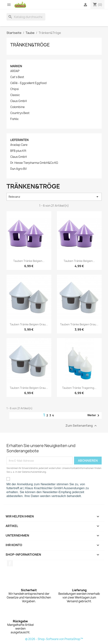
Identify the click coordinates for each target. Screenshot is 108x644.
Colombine (17, 107)
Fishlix (14, 119)
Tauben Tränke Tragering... (79, 388)
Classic (15, 95)
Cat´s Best (17, 77)
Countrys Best (20, 113)
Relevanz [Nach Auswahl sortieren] (54, 197)
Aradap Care (19, 145)
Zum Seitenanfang (82, 426)
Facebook (10, 563)
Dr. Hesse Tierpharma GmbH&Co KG (34, 163)
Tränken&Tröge (30, 45)
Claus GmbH (19, 101)
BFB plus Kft (18, 151)
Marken (16, 66)
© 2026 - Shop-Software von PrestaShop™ (54, 639)
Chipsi (15, 89)
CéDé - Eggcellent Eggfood (28, 83)
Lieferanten (19, 140)
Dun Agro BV (18, 169)
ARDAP (15, 71)
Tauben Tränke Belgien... (29, 261)
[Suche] (26, 17)
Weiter (94, 415)
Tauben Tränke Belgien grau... (29, 324)
